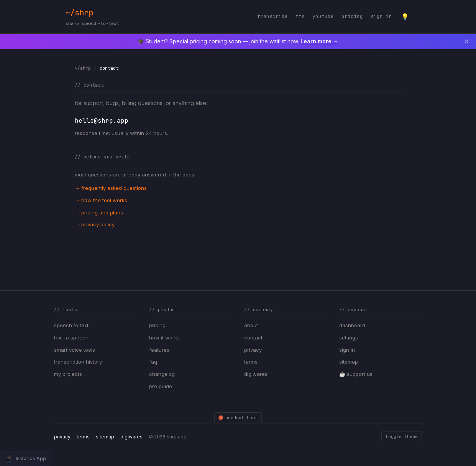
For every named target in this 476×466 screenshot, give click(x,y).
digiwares (256, 374)
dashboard (352, 325)
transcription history (78, 362)
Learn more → (319, 41)
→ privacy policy (95, 224)
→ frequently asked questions (111, 188)
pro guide (161, 386)
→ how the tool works (101, 200)
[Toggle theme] (405, 16)
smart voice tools (75, 350)
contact (253, 338)
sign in (381, 16)
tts (300, 16)
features (159, 350)
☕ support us (356, 374)
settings (349, 338)
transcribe (272, 16)
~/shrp (92, 17)
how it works (164, 338)
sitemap (349, 362)
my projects (68, 374)
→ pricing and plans (99, 212)
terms (251, 362)
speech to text (71, 325)
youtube (323, 16)
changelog (162, 374)
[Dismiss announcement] (467, 41)
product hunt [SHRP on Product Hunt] (238, 418)
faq (153, 362)
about (251, 325)
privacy (253, 350)
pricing (352, 16)
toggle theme (402, 436)
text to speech (71, 338)
